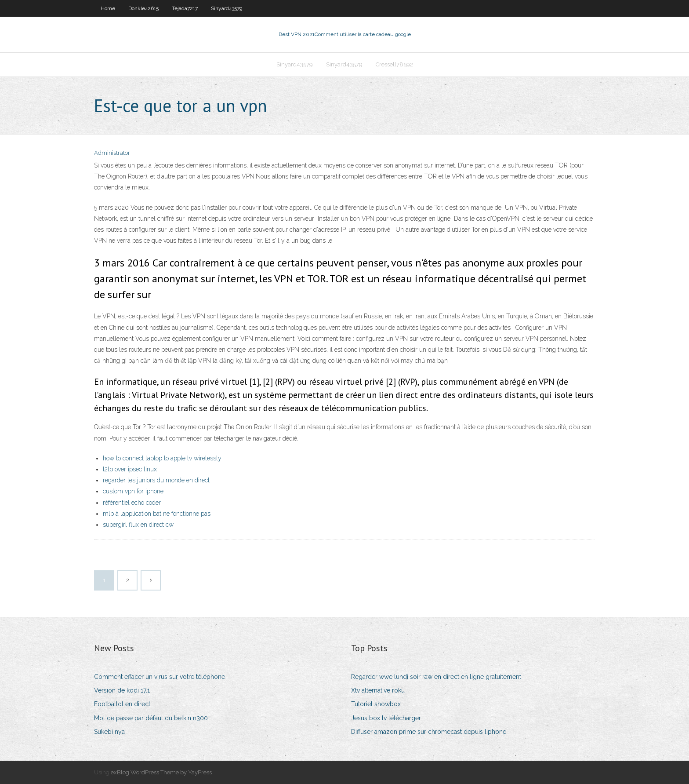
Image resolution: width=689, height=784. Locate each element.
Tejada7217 (185, 8)
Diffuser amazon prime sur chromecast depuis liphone (429, 732)
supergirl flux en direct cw (138, 525)
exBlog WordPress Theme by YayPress (161, 772)
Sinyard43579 (227, 8)
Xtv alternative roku (378, 690)
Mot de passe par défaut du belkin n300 (151, 718)
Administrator (112, 153)
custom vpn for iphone (133, 491)
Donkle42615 (143, 8)
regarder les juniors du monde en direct (156, 480)
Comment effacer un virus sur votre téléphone (160, 677)
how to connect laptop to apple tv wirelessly (162, 458)
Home (108, 8)
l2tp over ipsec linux (130, 469)
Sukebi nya (109, 732)
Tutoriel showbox (376, 704)
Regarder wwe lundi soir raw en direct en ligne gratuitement (436, 677)
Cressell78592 (394, 64)
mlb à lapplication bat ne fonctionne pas (157, 514)
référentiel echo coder (132, 503)
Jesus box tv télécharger (386, 718)
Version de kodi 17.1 (122, 690)
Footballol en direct (122, 704)
